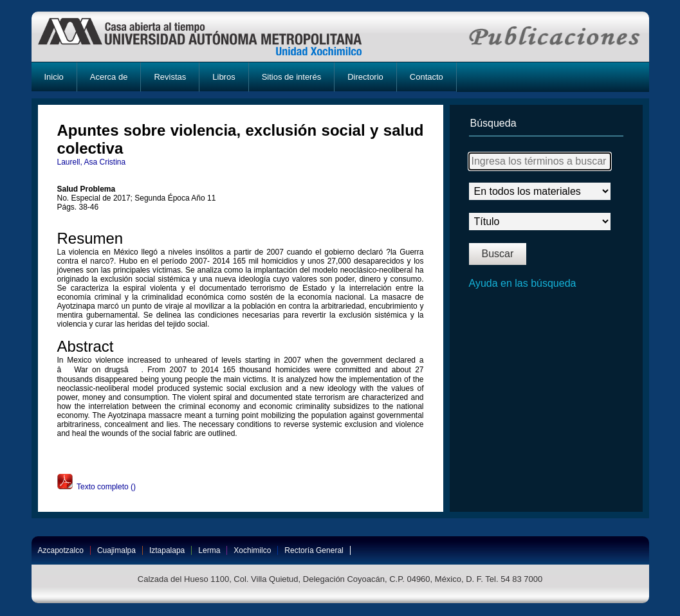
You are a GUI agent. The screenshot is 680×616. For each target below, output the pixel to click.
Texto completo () (96, 487)
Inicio (54, 77)
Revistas (170, 77)
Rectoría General (314, 550)
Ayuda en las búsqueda (523, 283)
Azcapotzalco (61, 550)
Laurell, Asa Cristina (92, 162)
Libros (224, 77)
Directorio (365, 77)
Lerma (209, 550)
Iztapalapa (167, 550)
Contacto (427, 77)
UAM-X (212, 37)
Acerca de (109, 77)
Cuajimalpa (116, 550)
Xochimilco (252, 550)
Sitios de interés (292, 77)
